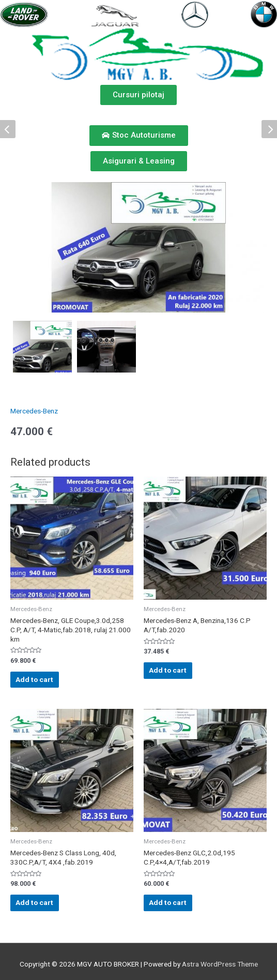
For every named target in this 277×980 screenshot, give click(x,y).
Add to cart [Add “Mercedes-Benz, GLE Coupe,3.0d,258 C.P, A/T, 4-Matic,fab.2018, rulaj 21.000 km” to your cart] (34, 679)
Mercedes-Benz (34, 411)
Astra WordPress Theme (220, 964)
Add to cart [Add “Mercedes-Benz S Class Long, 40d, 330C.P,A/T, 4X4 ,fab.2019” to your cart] (34, 902)
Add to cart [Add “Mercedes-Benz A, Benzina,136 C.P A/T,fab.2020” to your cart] (168, 670)
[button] (138, 95)
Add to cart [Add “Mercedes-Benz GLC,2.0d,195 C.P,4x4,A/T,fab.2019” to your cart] (168, 902)
